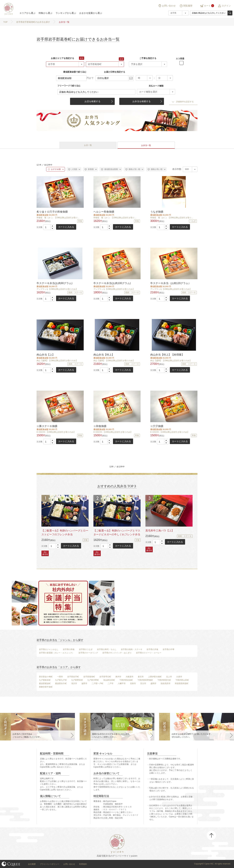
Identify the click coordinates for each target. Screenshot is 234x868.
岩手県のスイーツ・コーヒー (149, 653)
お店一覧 (88, 145)
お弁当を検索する (142, 101)
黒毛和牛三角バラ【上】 (160, 531)
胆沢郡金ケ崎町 (46, 677)
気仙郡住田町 (109, 680)
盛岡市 (153, 683)
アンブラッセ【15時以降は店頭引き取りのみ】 (57, 289)
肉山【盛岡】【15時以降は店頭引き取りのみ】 (57, 361)
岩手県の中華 (169, 649)
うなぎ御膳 (157, 212)
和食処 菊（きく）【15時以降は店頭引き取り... (58, 218)
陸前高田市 (166, 683)
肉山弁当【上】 (46, 355)
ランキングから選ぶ (66, 13)
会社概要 (32, 864)
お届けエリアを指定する (62, 58)
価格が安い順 (133, 169)
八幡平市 (122, 683)
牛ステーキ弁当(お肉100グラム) (112, 283)
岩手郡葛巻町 (89, 677)
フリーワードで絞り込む (69, 86)
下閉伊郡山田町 (182, 680)
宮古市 (143, 683)
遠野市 (84, 683)
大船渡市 (130, 677)
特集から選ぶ (45, 13)
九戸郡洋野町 (93, 680)
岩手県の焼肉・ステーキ (132, 649)
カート (207, 6)
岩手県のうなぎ (86, 649)
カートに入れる (66, 227)
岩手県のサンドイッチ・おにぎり (117, 653)
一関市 (60, 677)
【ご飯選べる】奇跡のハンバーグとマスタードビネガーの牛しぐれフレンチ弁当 (117, 533)
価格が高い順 (155, 169)
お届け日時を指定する (115, 72)
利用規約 (83, 864)
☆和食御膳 (100, 426)
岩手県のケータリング (88, 653)
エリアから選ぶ (27, 13)
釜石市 (141, 677)
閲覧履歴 (188, 6)
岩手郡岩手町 (73, 677)
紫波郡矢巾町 (61, 683)
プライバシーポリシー (50, 864)
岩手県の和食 (69, 649)
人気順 (73, 169)
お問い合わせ (169, 6)
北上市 (169, 677)
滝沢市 (74, 683)
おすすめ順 (54, 169)
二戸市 (110, 683)
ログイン (226, 6)
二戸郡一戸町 (97, 683)
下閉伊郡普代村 (164, 680)
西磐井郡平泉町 (46, 687)
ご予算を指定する (148, 58)
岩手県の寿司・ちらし (107, 649)
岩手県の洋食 (152, 649)
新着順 (89, 169)
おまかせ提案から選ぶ (91, 13)
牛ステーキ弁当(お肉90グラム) (54, 283)
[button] (52, 226)
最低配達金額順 (109, 169)
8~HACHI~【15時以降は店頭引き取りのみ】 (56, 432)
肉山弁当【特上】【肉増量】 (167, 355)
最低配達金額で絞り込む (75, 72)
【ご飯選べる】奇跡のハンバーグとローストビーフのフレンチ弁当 (65, 533)
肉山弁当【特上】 (104, 355)
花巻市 (133, 683)
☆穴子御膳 (157, 426)
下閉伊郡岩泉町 (126, 680)
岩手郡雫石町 (105, 677)
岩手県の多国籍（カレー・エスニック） (57, 653)
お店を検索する (92, 101)
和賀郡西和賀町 (182, 683)
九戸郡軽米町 (45, 680)
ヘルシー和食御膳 (104, 212)
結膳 (8, 9)
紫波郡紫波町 (45, 683)
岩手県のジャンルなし (49, 649)
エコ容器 (180, 59)
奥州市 (118, 677)
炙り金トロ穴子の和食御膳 (52, 212)
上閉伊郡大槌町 (155, 677)
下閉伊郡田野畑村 (145, 680)
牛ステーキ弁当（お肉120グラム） (171, 283)
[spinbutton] (49, 227)
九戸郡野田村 (77, 680)
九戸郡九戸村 (61, 680)
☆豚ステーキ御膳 (47, 426)
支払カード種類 (156, 86)
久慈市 (179, 677)
